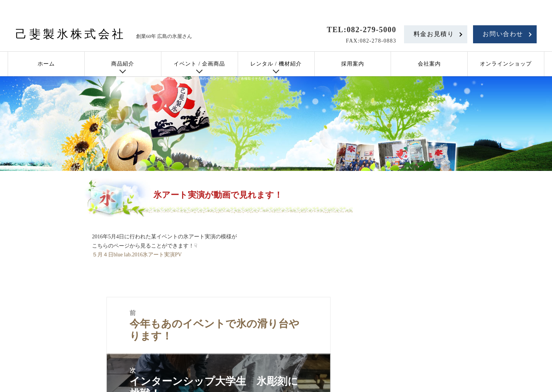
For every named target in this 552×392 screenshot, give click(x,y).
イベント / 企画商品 (199, 64)
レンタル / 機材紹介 (276, 64)
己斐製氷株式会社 (71, 34)
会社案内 (429, 64)
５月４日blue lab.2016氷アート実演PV (137, 255)
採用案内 (353, 64)
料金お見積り (434, 34)
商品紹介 (123, 64)
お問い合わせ (503, 34)
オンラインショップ (506, 64)
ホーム (46, 64)
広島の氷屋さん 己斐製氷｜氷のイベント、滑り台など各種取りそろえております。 (221, 79)
